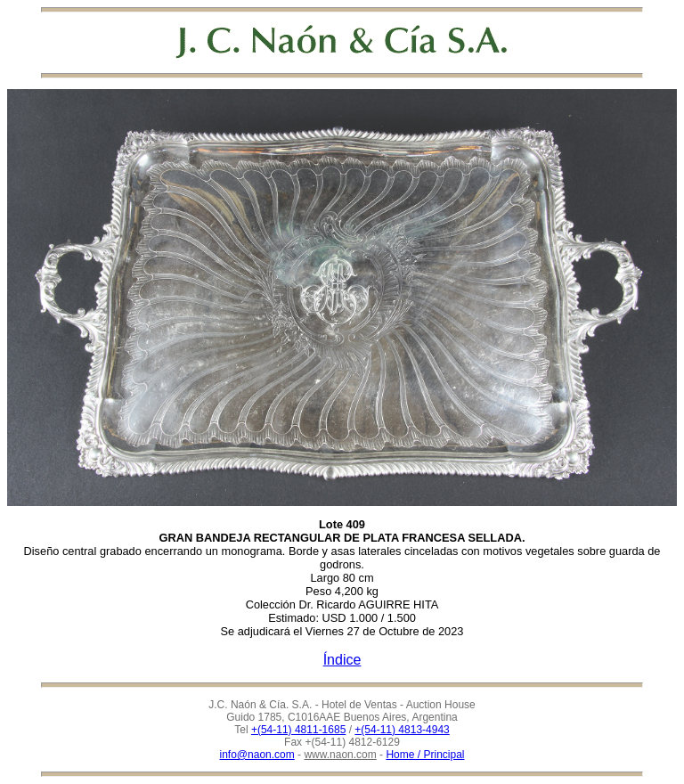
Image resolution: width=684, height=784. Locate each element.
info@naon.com (257, 755)
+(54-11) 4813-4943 (402, 730)
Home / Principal (425, 755)
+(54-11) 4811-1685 (298, 730)
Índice (342, 660)
